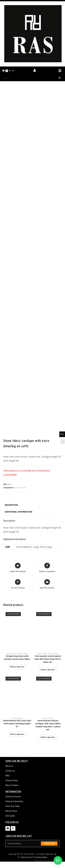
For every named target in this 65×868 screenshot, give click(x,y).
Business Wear (23, 654)
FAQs (8, 776)
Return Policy (11, 811)
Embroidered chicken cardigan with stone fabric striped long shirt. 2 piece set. (48, 725)
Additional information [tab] (18, 512)
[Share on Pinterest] (18, 584)
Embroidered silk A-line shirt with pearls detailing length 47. (17, 723)
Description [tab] (11, 505)
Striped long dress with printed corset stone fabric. (17, 658)
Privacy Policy (12, 780)
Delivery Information (14, 801)
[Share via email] (47, 584)
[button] (60, 71)
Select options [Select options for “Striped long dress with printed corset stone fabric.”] (17, 667)
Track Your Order (13, 806)
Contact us (10, 771)
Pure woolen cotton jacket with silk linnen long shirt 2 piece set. (48, 659)
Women (23, 487)
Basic (16, 487)
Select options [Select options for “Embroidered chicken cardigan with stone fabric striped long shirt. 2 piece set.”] (48, 737)
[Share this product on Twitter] (18, 568)
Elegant (9, 654)
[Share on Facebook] (47, 568)
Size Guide (10, 816)
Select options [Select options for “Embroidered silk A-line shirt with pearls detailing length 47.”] (17, 734)
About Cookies (12, 785)
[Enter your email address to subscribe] (32, 844)
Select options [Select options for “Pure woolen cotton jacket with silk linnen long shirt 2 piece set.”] (48, 670)
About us (9, 766)
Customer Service (13, 797)
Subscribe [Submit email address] (49, 843)
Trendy (50, 718)
